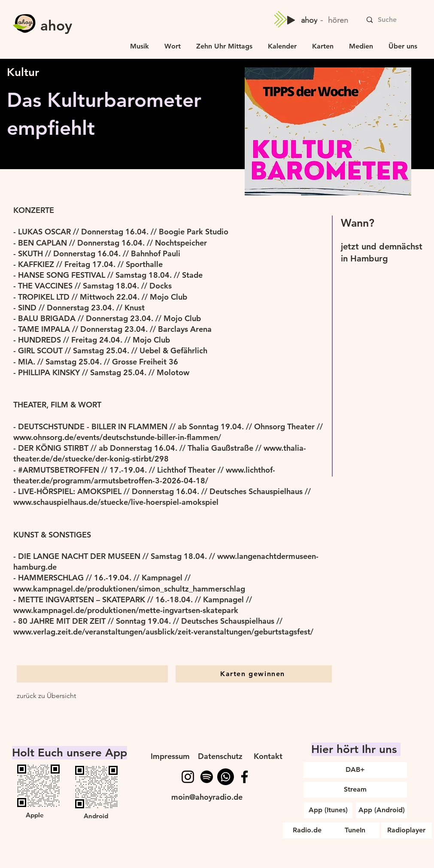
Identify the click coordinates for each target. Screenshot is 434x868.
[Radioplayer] (407, 830)
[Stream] (355, 790)
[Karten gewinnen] (254, 674)
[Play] (291, 20)
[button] (361, 42)
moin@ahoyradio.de (207, 797)
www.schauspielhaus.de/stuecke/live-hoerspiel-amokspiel (116, 502)
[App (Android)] (382, 810)
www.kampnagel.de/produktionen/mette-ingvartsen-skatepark (126, 610)
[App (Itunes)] (328, 810)
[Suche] (404, 20)
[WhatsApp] (226, 777)
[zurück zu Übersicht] (46, 696)
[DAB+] (355, 770)
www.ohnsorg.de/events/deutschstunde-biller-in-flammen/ (117, 437)
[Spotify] (207, 777)
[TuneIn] (355, 830)
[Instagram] (188, 777)
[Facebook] (244, 777)
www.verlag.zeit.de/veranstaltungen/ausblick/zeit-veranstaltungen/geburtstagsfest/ (163, 632)
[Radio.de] (307, 830)
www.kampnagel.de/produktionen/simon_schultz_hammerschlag (129, 589)
